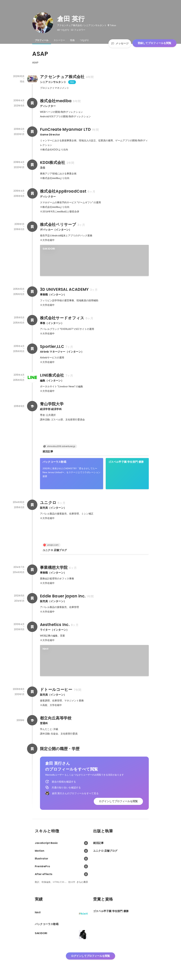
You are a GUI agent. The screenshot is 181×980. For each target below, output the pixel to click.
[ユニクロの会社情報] (32, 505)
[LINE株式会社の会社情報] (32, 377)
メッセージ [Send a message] (120, 43)
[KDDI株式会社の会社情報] (32, 165)
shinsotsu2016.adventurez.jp (60, 446)
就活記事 (48, 451)
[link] (94, 260)
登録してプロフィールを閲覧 (154, 43)
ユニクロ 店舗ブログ (55, 550)
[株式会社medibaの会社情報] (32, 103)
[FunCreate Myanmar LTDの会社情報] (32, 132)
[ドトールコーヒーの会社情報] (32, 692)
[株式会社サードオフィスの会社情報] (32, 320)
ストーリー (59, 40)
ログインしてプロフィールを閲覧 (118, 801)
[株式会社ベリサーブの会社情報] (32, 227)
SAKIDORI (49, 249)
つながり (84, 40)
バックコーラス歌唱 (54, 462)
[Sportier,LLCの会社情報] (32, 349)
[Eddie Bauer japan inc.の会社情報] (32, 598)
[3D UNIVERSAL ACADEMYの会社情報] (32, 292)
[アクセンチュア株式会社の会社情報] (32, 79)
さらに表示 (82, 882)
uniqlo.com (52, 545)
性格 (72, 40)
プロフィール (42, 40)
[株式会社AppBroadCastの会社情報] (32, 193)
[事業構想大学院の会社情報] (32, 570)
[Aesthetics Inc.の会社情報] (32, 627)
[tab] (42, 40)
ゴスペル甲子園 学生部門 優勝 (126, 462)
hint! (46, 649)
